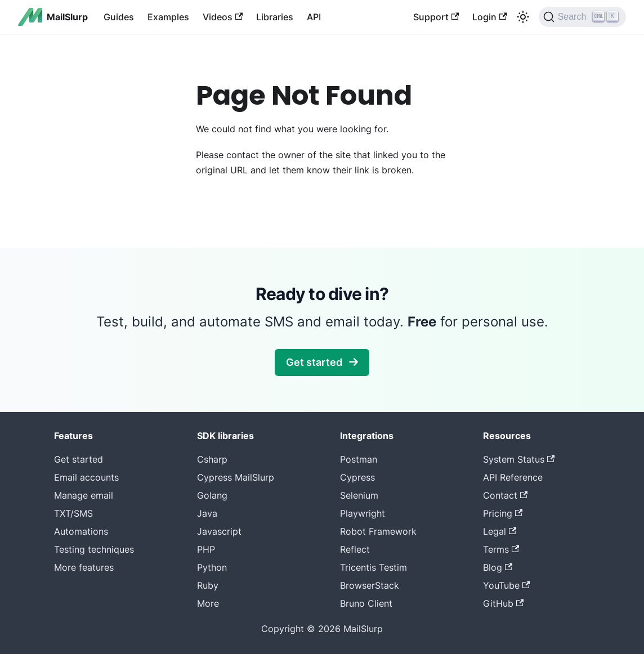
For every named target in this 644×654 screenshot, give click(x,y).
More (208, 603)
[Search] (582, 17)
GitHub (503, 603)
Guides (119, 17)
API (314, 17)
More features (84, 567)
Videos (223, 17)
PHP (206, 549)
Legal (500, 531)
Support (436, 17)
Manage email (84, 495)
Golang (212, 495)
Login (489, 17)
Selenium (359, 495)
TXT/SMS (73, 513)
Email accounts (86, 477)
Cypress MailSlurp (236, 477)
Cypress (357, 477)
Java (207, 513)
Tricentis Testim (374, 567)
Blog (498, 567)
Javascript (219, 531)
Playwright (363, 513)
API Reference (513, 477)
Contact (505, 495)
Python (212, 567)
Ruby (208, 585)
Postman (359, 459)
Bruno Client (366, 603)
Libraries (275, 17)
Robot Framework (378, 531)
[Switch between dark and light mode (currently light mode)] (523, 17)
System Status (519, 459)
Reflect (355, 549)
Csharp (212, 459)
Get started (322, 362)
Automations (81, 531)
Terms (501, 549)
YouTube (506, 585)
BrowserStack (370, 585)
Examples (168, 17)
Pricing (503, 513)
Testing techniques (94, 549)
